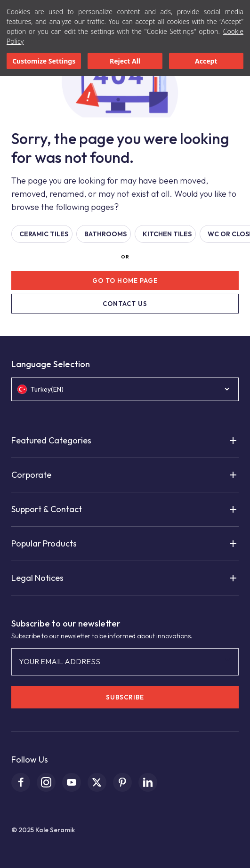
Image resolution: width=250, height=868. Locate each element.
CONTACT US (125, 304)
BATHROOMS (105, 234)
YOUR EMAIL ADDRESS (60, 661)
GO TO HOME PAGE (125, 281)
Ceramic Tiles (44, 234)
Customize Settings (44, 61)
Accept (206, 61)
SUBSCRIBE (125, 697)
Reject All (125, 61)
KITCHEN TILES (167, 234)
